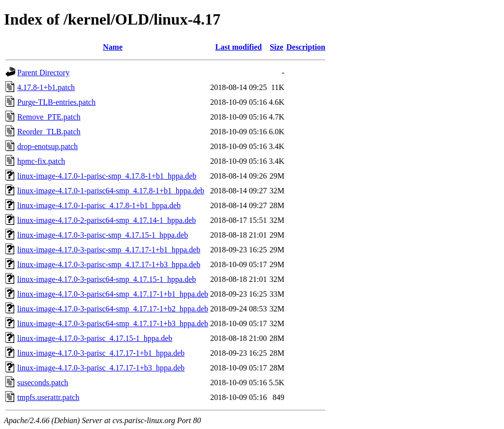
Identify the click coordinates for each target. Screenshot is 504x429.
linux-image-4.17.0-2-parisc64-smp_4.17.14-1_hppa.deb (107, 220)
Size (277, 47)
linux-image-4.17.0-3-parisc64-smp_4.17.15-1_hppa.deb (107, 279)
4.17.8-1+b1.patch (46, 87)
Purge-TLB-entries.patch (56, 102)
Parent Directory (43, 73)
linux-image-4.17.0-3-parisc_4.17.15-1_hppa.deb (95, 338)
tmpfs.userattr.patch (48, 397)
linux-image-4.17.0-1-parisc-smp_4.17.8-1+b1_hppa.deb (107, 176)
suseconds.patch (43, 383)
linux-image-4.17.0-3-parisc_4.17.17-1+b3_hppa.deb (101, 368)
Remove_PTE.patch (49, 117)
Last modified (238, 47)
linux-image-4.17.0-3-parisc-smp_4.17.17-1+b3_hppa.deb (109, 264)
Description (306, 47)
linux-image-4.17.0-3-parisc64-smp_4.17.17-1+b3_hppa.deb (113, 323)
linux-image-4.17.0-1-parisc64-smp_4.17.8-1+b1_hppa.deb (111, 191)
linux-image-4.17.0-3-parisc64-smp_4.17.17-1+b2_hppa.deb (113, 309)
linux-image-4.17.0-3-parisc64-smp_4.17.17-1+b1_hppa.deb (113, 294)
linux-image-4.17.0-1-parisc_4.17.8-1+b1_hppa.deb (99, 205)
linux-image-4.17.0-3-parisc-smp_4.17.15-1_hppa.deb (103, 235)
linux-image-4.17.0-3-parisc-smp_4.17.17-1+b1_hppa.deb (109, 250)
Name (113, 47)
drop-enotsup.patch (47, 146)
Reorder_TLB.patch (49, 132)
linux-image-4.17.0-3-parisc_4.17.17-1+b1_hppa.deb (101, 353)
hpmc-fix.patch (41, 161)
